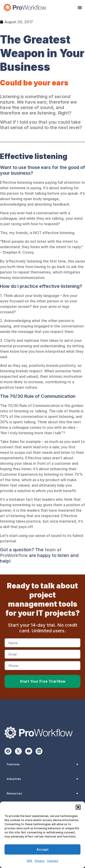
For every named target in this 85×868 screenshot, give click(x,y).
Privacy (40, 861)
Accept (42, 849)
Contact (53, 861)
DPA (30, 861)
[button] (78, 807)
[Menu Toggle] (80, 8)
